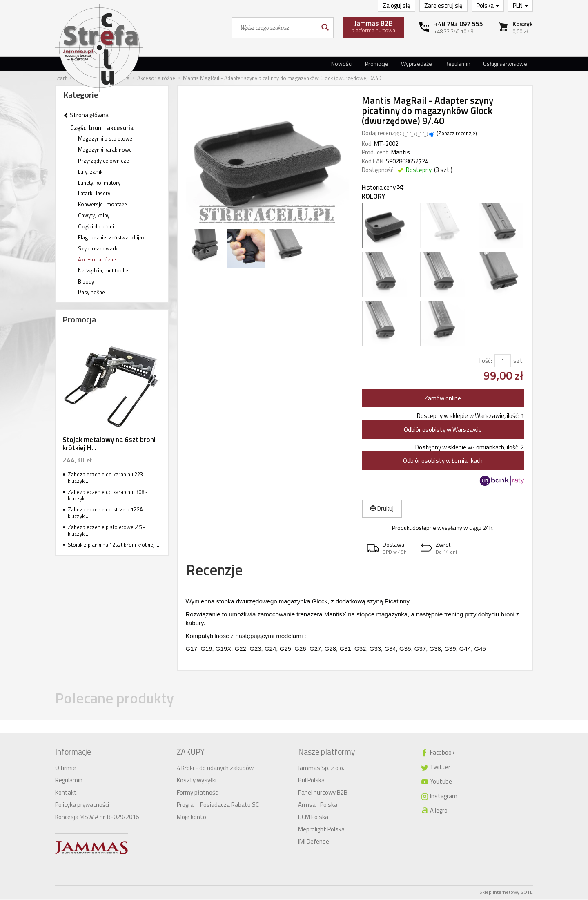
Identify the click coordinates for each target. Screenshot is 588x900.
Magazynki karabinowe (105, 150)
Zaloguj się (396, 6)
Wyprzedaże (416, 64)
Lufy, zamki (91, 172)
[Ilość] (503, 361)
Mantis (401, 152)
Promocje (377, 64)
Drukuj (382, 508)
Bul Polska (311, 781)
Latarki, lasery (94, 193)
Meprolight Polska (321, 830)
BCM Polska (313, 818)
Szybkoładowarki (98, 248)
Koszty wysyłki (197, 781)
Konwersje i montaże (102, 204)
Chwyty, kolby (94, 215)
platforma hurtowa (373, 26)
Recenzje (218, 571)
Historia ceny (382, 187)
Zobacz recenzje (457, 133)
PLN (520, 6)
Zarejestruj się (443, 6)
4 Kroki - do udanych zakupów (215, 769)
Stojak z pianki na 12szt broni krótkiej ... (114, 545)
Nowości (342, 64)
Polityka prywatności (82, 806)
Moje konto (192, 818)
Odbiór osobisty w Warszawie (443, 430)
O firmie (66, 769)
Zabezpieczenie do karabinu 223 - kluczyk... (107, 478)
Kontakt (66, 794)
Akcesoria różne (97, 259)
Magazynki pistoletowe (105, 138)
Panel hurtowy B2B (323, 794)
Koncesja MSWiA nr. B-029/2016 (97, 818)
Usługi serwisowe (505, 64)
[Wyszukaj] (324, 28)
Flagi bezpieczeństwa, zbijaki (112, 237)
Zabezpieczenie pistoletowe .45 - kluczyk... (107, 530)
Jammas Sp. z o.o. (321, 769)
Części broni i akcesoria (102, 128)
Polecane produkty (121, 701)
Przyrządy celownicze (104, 161)
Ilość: (486, 361)
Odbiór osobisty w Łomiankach (443, 461)
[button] (389, 548)
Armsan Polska (318, 806)
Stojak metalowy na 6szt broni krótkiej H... (109, 444)
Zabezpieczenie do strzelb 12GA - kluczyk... (107, 513)
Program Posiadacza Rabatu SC (218, 806)
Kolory (373, 196)
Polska (488, 6)
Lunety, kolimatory (99, 183)
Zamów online (443, 398)
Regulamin (458, 64)
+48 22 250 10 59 (454, 31)
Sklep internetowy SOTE (506, 893)
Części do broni (96, 226)
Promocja (79, 319)
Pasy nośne (91, 292)
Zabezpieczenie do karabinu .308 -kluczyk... (108, 495)
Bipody (86, 281)
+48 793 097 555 (459, 24)
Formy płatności (198, 794)
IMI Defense (314, 843)
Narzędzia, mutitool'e (103, 270)
